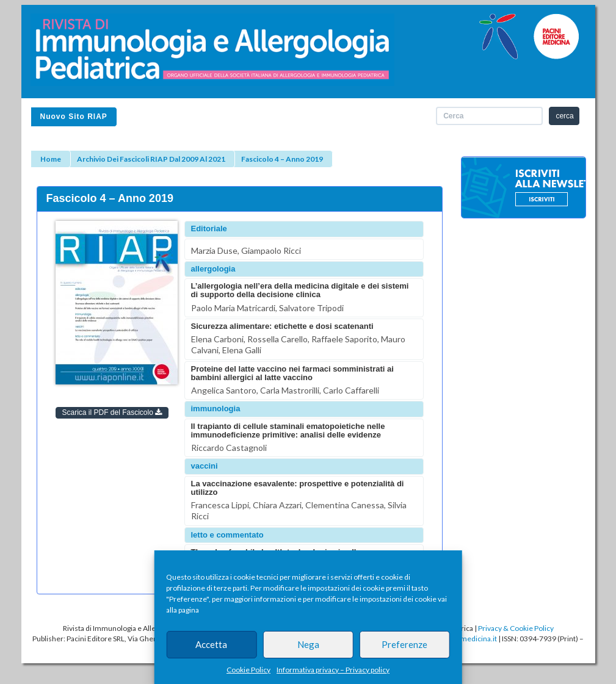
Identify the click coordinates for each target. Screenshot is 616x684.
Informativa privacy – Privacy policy (333, 670)
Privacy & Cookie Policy (516, 628)
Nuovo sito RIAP (74, 117)
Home (51, 159)
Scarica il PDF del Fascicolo (112, 412)
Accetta (211, 644)
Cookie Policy (248, 670)
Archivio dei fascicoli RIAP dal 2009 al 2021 (151, 159)
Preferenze (404, 644)
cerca (564, 116)
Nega (308, 644)
